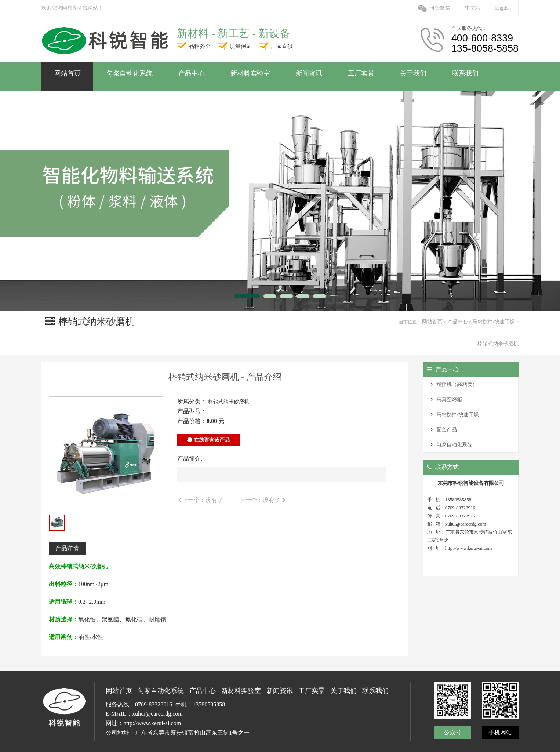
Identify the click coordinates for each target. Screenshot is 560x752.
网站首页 (432, 322)
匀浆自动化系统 (454, 445)
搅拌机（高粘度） (457, 384)
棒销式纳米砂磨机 (498, 344)
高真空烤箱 (449, 399)
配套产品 (447, 430)
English (503, 8)
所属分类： (192, 401)
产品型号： (192, 411)
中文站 (473, 8)
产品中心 (458, 322)
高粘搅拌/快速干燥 (494, 322)
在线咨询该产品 (208, 440)
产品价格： (192, 421)
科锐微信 (434, 8)
